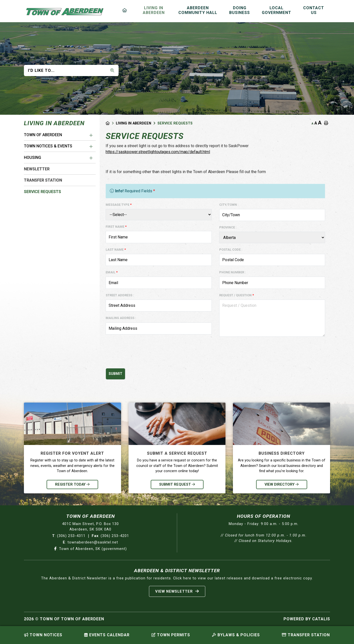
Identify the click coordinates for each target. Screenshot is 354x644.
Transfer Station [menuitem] (43, 180)
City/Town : (229, 205)
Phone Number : (233, 272)
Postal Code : (231, 250)
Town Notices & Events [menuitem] (48, 146)
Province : (228, 227)
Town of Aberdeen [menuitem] (43, 135)
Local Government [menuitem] (277, 10)
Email (112, 272)
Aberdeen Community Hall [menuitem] (198, 10)
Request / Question (237, 295)
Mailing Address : (121, 318)
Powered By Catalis (307, 619)
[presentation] (143, 354)
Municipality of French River (65, 12)
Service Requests (175, 123)
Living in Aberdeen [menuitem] (154, 10)
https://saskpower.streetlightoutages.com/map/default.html (158, 152)
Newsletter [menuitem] (37, 169)
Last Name (116, 250)
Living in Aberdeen (134, 123)
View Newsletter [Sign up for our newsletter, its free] (177, 591)
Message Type (119, 205)
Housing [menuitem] (33, 158)
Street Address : (120, 295)
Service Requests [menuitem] (42, 192)
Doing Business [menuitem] (240, 10)
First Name (116, 227)
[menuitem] (126, 10)
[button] (91, 136)
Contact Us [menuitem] (314, 10)
